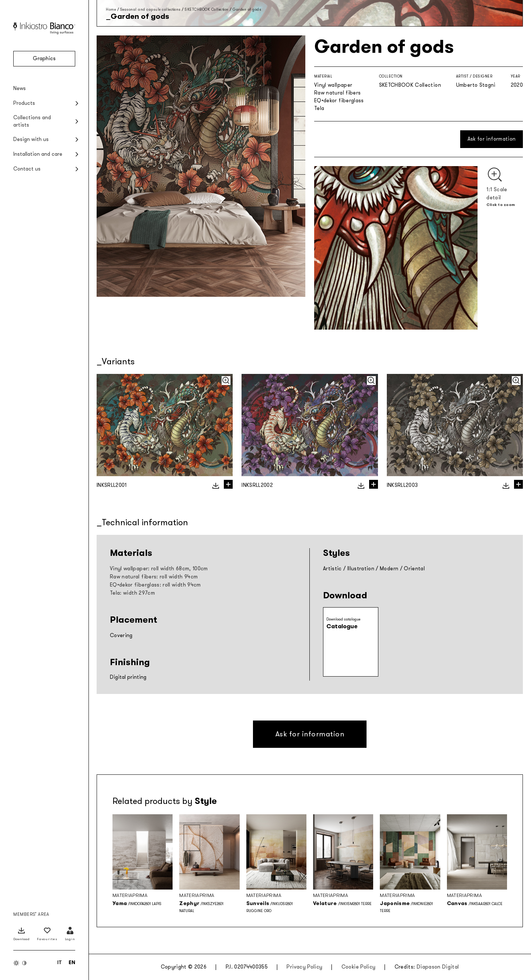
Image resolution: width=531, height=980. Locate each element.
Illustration (361, 569)
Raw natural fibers (337, 93)
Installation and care (38, 154)
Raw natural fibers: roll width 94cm (154, 577)
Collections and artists (32, 121)
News (20, 88)
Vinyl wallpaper (333, 85)
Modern (389, 569)
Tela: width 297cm (132, 593)
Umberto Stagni (476, 85)
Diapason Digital (438, 967)
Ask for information (492, 139)
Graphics (44, 59)
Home (111, 9)
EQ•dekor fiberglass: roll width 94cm (155, 585)
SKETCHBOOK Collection (207, 9)
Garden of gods (247, 9)
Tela (319, 108)
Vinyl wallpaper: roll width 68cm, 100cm (159, 569)
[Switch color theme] (20, 963)
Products (24, 103)
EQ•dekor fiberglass (339, 101)
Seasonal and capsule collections (150, 9)
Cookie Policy (359, 967)
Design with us (31, 139)
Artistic (332, 569)
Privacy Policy (304, 967)
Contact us (27, 169)
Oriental (414, 569)
